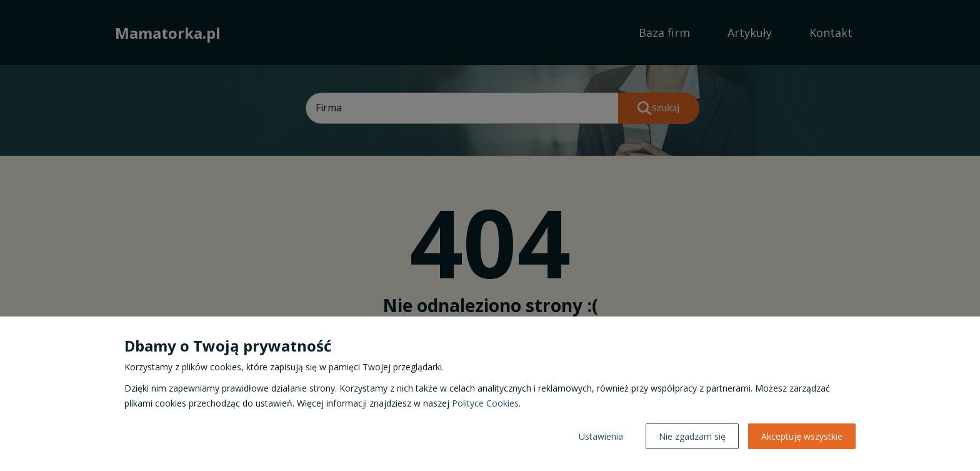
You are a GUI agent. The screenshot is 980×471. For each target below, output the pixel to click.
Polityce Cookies (485, 403)
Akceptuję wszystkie (802, 436)
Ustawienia (601, 436)
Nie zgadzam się (692, 436)
